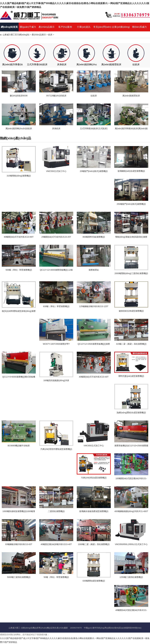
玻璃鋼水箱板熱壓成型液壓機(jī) (94, 511)
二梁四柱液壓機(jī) (56, 511)
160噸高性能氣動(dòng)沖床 (56, 380)
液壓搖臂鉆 (94, 270)
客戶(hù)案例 (65, 27)
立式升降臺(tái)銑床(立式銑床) (94, 128)
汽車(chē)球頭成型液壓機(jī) (94, 478)
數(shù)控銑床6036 (19, 96)
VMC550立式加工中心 (56, 171)
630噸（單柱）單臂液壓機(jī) (56, 306)
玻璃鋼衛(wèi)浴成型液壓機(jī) (131, 171)
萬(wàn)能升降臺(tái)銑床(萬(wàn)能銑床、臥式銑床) (131, 130)
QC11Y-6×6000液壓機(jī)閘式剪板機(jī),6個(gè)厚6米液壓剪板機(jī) (19, 378)
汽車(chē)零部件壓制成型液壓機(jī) (56, 449)
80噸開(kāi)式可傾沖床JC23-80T (19, 237)
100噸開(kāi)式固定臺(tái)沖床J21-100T (131, 480)
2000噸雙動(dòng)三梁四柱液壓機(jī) (131, 273)
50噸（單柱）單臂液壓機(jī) (56, 577)
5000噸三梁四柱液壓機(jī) (19, 577)
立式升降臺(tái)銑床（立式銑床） (44, 64)
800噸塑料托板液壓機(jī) (94, 237)
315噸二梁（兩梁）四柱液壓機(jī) (131, 344)
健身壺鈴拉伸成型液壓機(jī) (131, 311)
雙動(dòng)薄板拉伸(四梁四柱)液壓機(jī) (131, 238)
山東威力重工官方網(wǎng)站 (16, 35)
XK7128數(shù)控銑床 (56, 96)
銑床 (50, 35)
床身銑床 (62, 64)
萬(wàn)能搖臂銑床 (111, 64)
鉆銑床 (136, 64)
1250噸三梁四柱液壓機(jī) (131, 577)
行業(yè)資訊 (84, 27)
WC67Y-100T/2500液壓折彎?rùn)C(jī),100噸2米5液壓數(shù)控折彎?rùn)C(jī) (56, 345)
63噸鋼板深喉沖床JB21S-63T (19, 544)
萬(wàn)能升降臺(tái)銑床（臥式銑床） (22, 64)
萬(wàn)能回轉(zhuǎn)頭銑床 (92, 64)
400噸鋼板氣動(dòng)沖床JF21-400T (131, 511)
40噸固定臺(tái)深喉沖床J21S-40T (56, 544)
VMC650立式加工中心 (94, 446)
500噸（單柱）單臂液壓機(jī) (19, 270)
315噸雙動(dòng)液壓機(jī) (19, 176)
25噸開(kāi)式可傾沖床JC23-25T (56, 237)
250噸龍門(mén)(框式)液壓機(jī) (131, 204)
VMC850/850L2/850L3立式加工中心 (131, 544)
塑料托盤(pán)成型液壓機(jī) (131, 376)
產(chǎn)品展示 (47, 27)
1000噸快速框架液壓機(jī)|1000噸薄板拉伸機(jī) (19, 512)
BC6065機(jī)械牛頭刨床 (19, 446)
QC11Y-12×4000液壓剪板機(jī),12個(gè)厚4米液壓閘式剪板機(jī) (56, 271)
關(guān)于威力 (28, 27)
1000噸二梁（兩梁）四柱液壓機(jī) (94, 544)
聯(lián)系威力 (139, 27)
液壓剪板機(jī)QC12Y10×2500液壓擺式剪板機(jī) (131, 447)
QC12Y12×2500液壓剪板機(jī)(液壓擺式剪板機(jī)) (94, 345)
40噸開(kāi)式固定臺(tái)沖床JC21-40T (131, 611)
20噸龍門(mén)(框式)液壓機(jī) (94, 171)
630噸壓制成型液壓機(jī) (94, 581)
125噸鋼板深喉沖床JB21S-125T (94, 306)
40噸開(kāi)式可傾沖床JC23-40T (94, 377)
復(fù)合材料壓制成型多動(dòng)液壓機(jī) (19, 312)
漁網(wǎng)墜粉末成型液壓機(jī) (131, 413)
